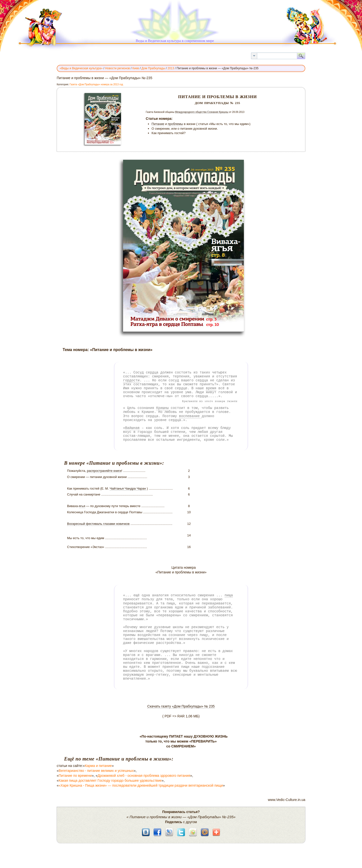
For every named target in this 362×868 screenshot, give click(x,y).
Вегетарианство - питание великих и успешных (96, 771)
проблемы (175, 124)
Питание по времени (75, 776)
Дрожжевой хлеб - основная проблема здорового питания (144, 776)
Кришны (162, 408)
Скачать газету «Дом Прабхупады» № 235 (181, 706)
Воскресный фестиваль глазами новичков (98, 524)
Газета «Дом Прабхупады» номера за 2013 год (96, 84)
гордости (131, 380)
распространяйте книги (104, 471)
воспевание (190, 416)
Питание (158, 124)
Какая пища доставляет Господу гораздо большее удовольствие (110, 780)
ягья (82, 506)
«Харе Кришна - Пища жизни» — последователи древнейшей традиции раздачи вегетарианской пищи (141, 785)
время (211, 388)
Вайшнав (132, 428)
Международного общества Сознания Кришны (202, 112)
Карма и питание (98, 766)
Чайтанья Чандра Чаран (128, 488)
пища (229, 595)
